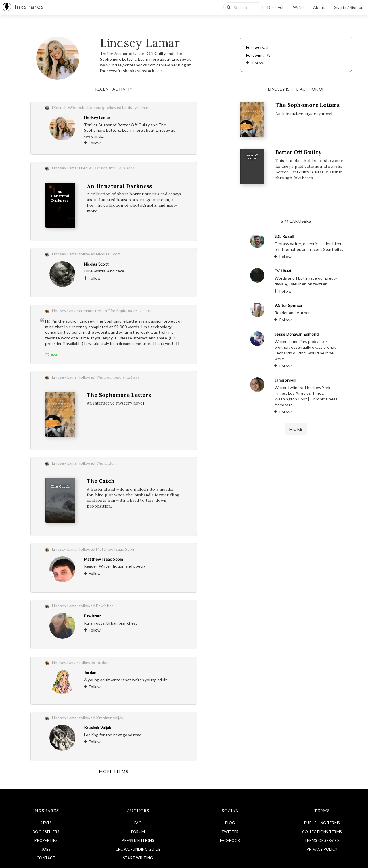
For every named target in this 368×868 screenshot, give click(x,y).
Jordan (90, 673)
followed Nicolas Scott (100, 254)
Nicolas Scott (96, 264)
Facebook (230, 840)
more (296, 429)
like (51, 355)
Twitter (230, 832)
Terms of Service (322, 840)
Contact (46, 858)
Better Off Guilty (298, 152)
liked (107, 168)
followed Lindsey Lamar (127, 107)
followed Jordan (94, 662)
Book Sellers (46, 832)
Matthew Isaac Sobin (104, 559)
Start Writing (138, 858)
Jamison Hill (285, 380)
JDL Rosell (284, 236)
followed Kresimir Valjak (101, 718)
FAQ (138, 823)
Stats (46, 823)
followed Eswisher (96, 606)
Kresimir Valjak (98, 727)
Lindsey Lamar (97, 118)
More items (114, 771)
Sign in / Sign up (349, 7)
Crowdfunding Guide (138, 849)
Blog (230, 823)
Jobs (46, 849)
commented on (115, 311)
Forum (138, 832)
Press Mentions (138, 840)
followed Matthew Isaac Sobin (107, 549)
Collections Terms (322, 832)
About (319, 7)
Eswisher (92, 616)
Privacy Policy (322, 849)
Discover (276, 7)
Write (298, 7)
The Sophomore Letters (119, 395)
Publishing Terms (322, 823)
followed (109, 377)
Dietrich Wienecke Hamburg (78, 107)
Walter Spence (288, 305)
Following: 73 (258, 55)
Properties (46, 840)
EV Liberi (283, 271)
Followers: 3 (257, 47)
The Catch (101, 481)
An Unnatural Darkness (119, 186)
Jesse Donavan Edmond (297, 334)
